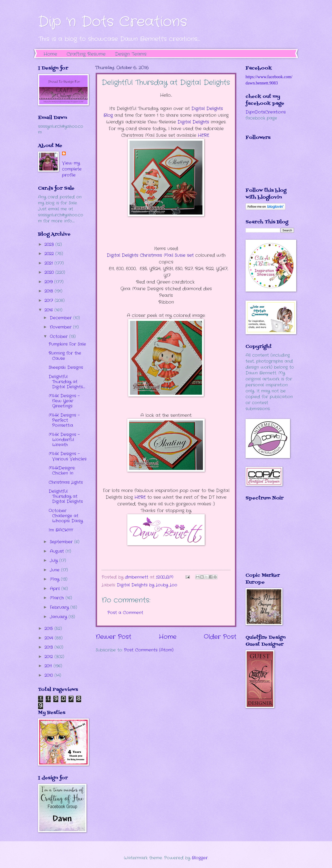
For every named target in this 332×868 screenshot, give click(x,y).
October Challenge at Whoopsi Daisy (66, 516)
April (56, 589)
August (58, 551)
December (62, 318)
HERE (204, 135)
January (59, 617)
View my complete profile (72, 169)
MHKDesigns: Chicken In (62, 471)
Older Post (220, 637)
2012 (49, 657)
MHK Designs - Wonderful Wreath (64, 440)
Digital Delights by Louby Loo (147, 585)
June (55, 570)
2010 (49, 675)
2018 (50, 291)
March (58, 598)
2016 (49, 310)
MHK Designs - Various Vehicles (68, 456)
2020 (50, 272)
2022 (50, 254)
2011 (49, 666)
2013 (49, 647)
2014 (50, 638)
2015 (49, 629)
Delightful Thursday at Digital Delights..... (67, 382)
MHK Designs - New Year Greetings (64, 401)
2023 (50, 245)
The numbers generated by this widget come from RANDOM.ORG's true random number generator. (264, 540)
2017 (50, 301)
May (55, 579)
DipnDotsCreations (266, 112)
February (60, 607)
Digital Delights (194, 122)
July (55, 561)
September (62, 542)
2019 (49, 282)
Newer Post (113, 637)
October (59, 337)
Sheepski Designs (66, 367)
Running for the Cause (65, 356)
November (61, 327)
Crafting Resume (86, 54)
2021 (49, 263)
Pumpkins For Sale (67, 344)
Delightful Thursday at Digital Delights (66, 496)
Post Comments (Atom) (149, 650)
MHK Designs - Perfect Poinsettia (64, 420)
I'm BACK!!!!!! (61, 530)
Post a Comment (125, 613)
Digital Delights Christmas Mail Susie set (151, 255)
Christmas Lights (66, 482)
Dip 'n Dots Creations (113, 22)
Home (50, 54)
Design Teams (131, 54)
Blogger (200, 858)
